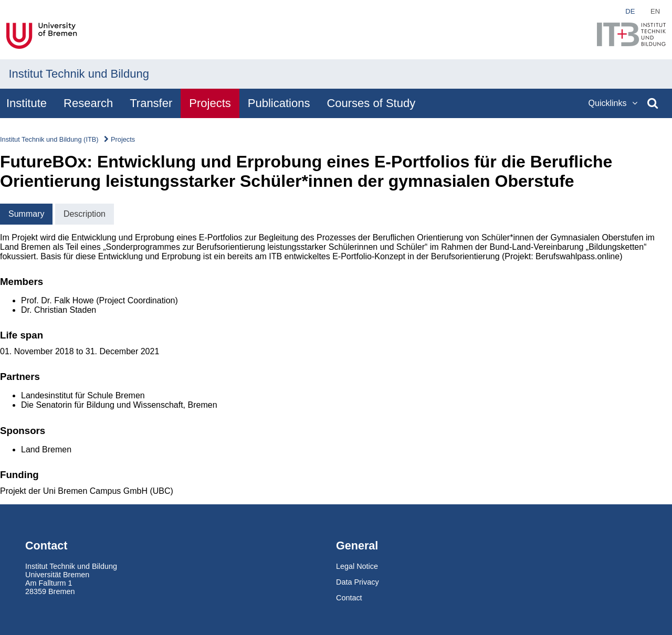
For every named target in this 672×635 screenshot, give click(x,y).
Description (85, 214)
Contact (349, 598)
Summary (26, 214)
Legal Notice (357, 566)
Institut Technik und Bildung (79, 74)
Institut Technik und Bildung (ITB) (49, 139)
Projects (123, 139)
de (630, 11)
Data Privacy (358, 582)
